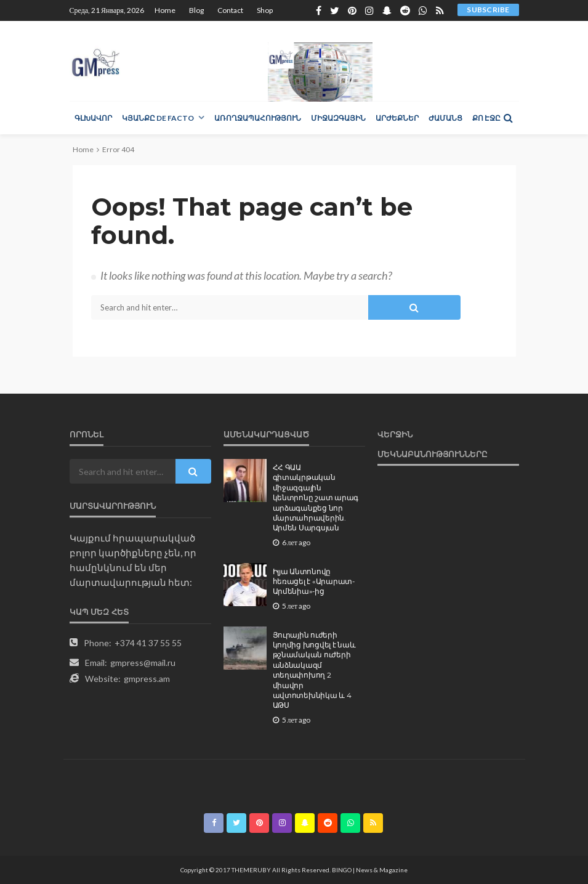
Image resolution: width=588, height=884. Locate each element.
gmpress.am (147, 679)
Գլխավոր (93, 118)
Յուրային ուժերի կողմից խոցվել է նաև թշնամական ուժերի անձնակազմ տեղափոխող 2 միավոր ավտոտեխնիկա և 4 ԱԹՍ (314, 671)
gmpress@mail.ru (143, 663)
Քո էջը (486, 118)
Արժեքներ (397, 118)
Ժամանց (445, 118)
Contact (230, 10)
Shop (265, 10)
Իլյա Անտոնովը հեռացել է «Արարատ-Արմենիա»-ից (314, 582)
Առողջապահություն (258, 118)
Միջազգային (338, 118)
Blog (196, 10)
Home (165, 10)
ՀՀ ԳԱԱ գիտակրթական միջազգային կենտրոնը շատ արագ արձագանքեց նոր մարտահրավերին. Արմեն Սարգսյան (316, 498)
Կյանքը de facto (158, 118)
